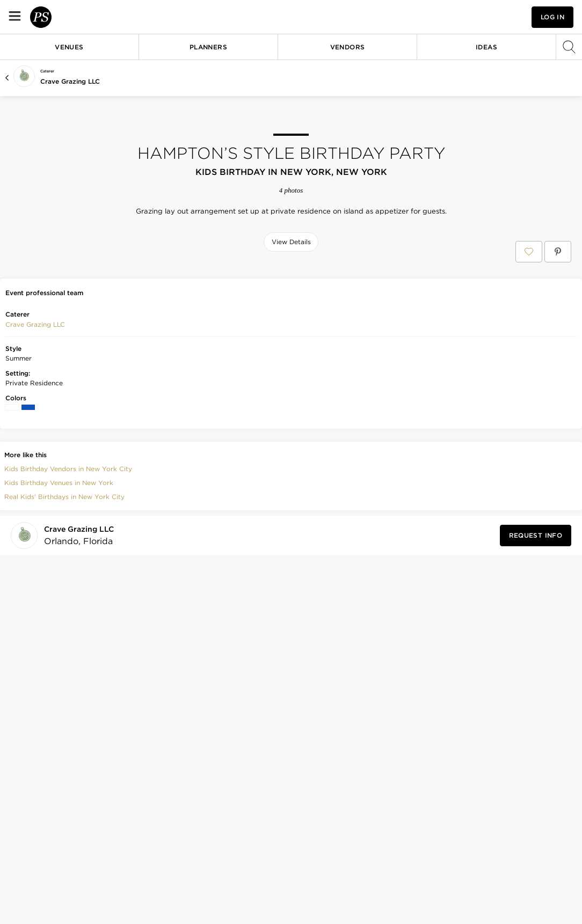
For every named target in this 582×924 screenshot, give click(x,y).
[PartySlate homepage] (73, 17)
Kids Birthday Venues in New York (59, 639)
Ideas (486, 47)
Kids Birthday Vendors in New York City (68, 625)
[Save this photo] (112, 278)
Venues (69, 47)
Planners (208, 47)
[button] (452, 17)
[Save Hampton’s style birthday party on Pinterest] (558, 252)
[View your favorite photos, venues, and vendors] (452, 17)
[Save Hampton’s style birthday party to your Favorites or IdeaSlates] (529, 252)
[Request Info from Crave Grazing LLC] (536, 692)
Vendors (348, 47)
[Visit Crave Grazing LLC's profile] (81, 691)
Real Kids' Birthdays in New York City (64, 653)
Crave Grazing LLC (70, 81)
